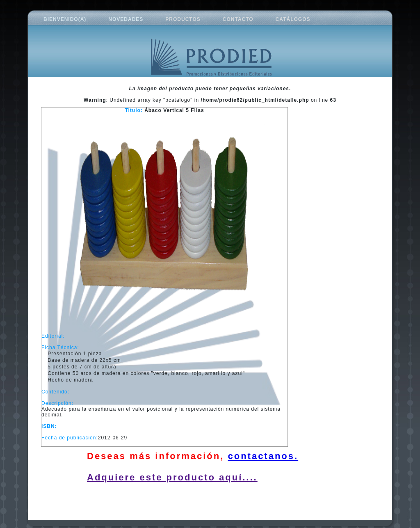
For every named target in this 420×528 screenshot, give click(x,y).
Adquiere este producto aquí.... (172, 477)
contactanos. (263, 456)
